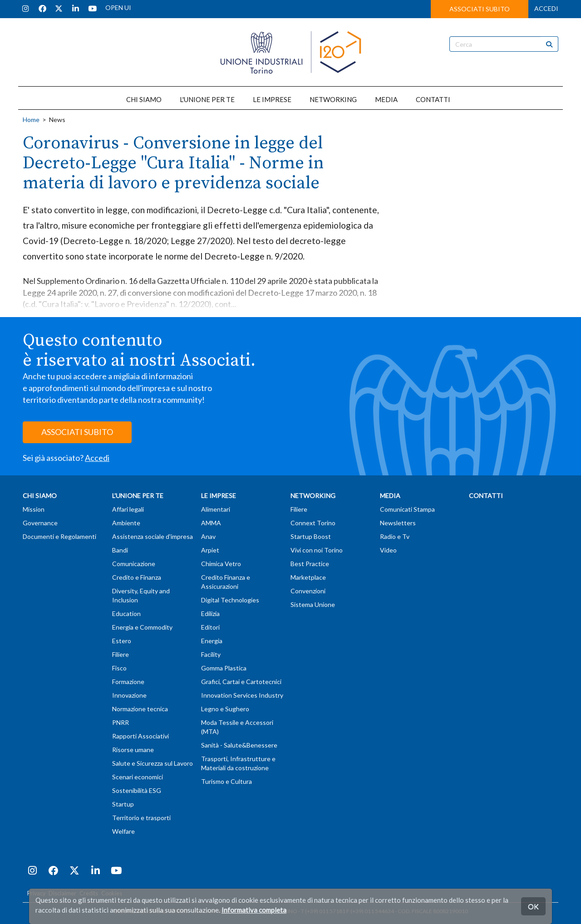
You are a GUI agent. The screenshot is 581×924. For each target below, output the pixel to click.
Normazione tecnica (140, 709)
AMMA (211, 523)
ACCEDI (546, 8)
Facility (211, 654)
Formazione (128, 682)
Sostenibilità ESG (137, 790)
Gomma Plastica (224, 668)
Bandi (120, 550)
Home (31, 120)
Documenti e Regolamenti (59, 536)
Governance (40, 523)
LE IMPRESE (272, 99)
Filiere (121, 654)
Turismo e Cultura (226, 781)
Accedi (97, 458)
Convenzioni (308, 591)
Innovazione (129, 695)
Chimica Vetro (221, 564)
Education (126, 614)
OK (533, 906)
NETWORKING (333, 99)
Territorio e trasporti (141, 818)
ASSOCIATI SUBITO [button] (480, 9)
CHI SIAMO (144, 99)
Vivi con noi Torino (317, 550)
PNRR (121, 722)
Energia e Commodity (142, 627)
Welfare (123, 831)
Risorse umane (133, 750)
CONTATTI (433, 99)
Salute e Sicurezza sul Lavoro (153, 763)
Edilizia (210, 614)
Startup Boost (311, 536)
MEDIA (386, 99)
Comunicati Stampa (407, 509)
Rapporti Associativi (140, 736)
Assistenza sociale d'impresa (153, 536)
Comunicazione (134, 564)
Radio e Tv (395, 536)
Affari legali (128, 509)
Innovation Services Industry (242, 695)
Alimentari (216, 509)
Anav (208, 536)
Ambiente (126, 523)
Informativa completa (254, 910)
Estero (122, 641)
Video (388, 550)
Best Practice (310, 564)
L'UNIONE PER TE (207, 99)
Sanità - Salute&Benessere (239, 745)
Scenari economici (138, 777)
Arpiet (210, 550)
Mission (34, 509)
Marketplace (308, 577)
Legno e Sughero (225, 709)
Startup (123, 804)
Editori (210, 627)
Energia (212, 641)
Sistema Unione (313, 604)
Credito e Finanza (137, 577)
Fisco (119, 668)
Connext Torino (313, 523)
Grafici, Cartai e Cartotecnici (241, 682)
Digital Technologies (230, 600)
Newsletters (398, 523)
